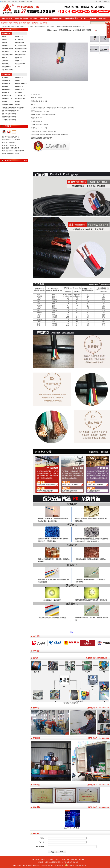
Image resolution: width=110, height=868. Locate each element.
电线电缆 (24, 26)
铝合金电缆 (43, 23)
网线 (29, 23)
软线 (20, 23)
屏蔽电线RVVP (20, 43)
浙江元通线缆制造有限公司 (10, 111)
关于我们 (84, 18)
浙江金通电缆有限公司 (9, 114)
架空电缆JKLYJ (6, 93)
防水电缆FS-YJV (20, 96)
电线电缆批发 (44, 18)
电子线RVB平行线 (21, 52)
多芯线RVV (66, 859)
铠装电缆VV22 (19, 90)
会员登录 (22, 2)
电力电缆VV (5, 78)
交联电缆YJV (6, 81)
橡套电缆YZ (19, 81)
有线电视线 (35, 23)
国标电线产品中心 (21, 18)
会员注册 (29, 2)
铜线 (11, 23)
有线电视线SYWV (20, 55)
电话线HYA (5, 61)
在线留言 (102, 18)
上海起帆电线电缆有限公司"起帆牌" (13, 108)
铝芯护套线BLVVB (7, 55)
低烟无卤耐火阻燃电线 (8, 67)
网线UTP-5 (5, 58)
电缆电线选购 (57, 18)
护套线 (16, 23)
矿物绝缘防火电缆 (7, 105)
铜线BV (42, 859)
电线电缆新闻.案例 (71, 18)
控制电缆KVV (19, 78)
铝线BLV (4, 40)
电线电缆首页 (7, 18)
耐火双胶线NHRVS (21, 49)
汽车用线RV (5, 52)
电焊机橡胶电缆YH (21, 84)
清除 (25, 160)
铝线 (25, 23)
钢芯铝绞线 (5, 64)
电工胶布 (18, 67)
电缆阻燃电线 (59, 862)
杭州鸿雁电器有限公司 (9, 117)
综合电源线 (46, 26)
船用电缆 (4, 102)
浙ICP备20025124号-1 (20, 865)
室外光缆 (18, 105)
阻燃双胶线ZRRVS (7, 49)
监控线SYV (18, 58)
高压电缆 (18, 102)
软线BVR (4, 43)
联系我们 (93, 18)
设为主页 (106, 2)
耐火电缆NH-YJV (20, 99)
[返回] (72, 632)
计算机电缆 (18, 93)
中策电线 (38, 26)
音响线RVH (18, 61)
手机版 (4, 2)
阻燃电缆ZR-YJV (7, 99)
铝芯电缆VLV (6, 84)
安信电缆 (75, 862)
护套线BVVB (19, 37)
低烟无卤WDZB (6, 96)
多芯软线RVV (19, 40)
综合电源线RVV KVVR (21, 64)
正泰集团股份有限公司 (9, 120)
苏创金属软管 (68, 862)
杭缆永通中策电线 (7, 70)
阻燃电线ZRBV (6, 46)
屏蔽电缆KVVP (6, 90)
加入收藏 (99, 2)
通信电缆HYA (19, 87)
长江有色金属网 (50, 862)
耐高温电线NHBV (20, 46)
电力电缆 (34, 18)
